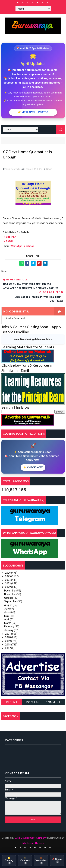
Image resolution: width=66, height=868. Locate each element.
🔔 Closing (9, 860)
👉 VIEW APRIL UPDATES (33, 112)
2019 (8, 641)
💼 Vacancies (41, 860)
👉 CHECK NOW (33, 467)
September (11, 601)
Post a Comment (15, 318)
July (7, 609)
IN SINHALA (10, 237)
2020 (8, 637)
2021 (8, 634)
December (10, 591)
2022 (8, 587)
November (10, 594)
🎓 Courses (25, 860)
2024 (8, 580)
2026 (8, 573)
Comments (54, 702)
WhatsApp (17, 246)
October (9, 598)
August (9, 605)
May (7, 616)
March (8, 623)
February (9, 627)
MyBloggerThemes (33, 843)
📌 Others (57, 860)
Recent (12, 702)
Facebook (29, 246)
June (7, 612)
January (9, 630)
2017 (8, 648)
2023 (8, 584)
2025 (8, 576)
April (7, 619)
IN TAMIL (8, 241)
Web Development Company (31, 838)
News (49, 169)
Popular (33, 702)
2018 (8, 645)
